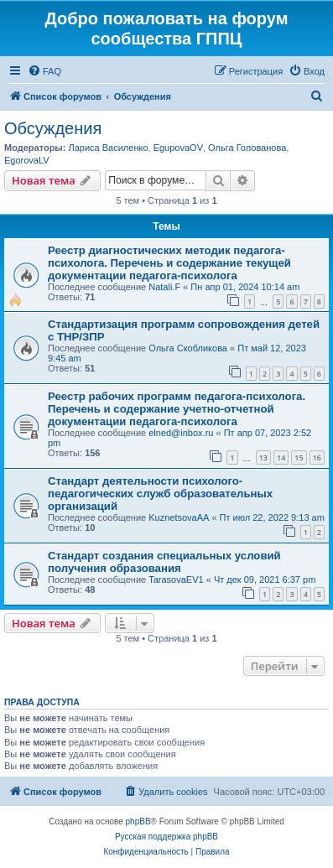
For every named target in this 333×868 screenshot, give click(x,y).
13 (263, 457)
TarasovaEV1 (176, 580)
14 (281, 457)
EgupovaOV (178, 148)
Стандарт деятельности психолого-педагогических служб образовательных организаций (160, 494)
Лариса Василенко (108, 148)
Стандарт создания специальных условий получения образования (164, 562)
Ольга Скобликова (188, 348)
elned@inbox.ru (181, 433)
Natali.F (164, 287)
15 (299, 457)
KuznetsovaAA (179, 517)
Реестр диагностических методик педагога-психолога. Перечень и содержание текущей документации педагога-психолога (169, 263)
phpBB (138, 821)
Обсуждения (53, 128)
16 (317, 457)
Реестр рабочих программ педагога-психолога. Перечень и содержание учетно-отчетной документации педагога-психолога (177, 409)
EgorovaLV (27, 160)
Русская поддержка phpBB (166, 837)
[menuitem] (44, 71)
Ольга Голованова (247, 148)
